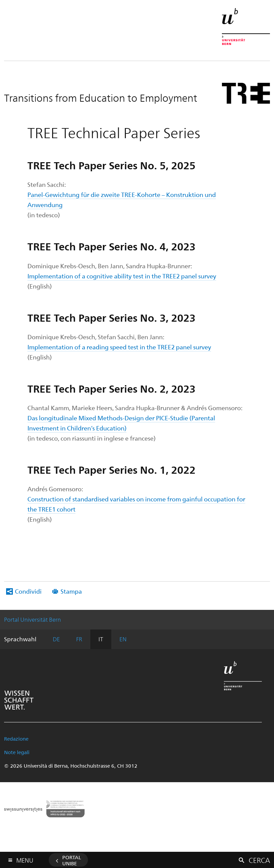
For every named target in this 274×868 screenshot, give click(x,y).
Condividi (28, 591)
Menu (25, 859)
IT (101, 639)
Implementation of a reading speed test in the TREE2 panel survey (119, 347)
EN (123, 639)
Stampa (71, 591)
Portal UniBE (72, 860)
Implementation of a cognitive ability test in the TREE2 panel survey (122, 276)
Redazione (16, 739)
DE (56, 639)
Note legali (17, 752)
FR (79, 639)
